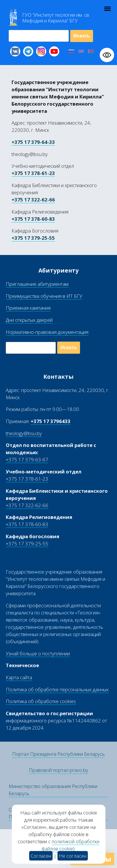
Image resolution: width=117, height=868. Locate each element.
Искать (82, 36)
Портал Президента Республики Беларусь (58, 754)
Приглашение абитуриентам (37, 284)
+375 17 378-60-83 (33, 219)
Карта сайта (19, 677)
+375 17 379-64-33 (33, 142)
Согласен (41, 856)
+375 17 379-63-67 (27, 459)
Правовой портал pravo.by (58, 770)
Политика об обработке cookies (41, 701)
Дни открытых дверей (29, 320)
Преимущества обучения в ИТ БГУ (44, 296)
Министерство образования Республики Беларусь (53, 790)
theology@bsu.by (24, 433)
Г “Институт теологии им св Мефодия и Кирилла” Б (56, 18)
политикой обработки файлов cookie (70, 845)
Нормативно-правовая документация (47, 332)
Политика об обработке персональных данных (57, 689)
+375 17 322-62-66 (33, 200)
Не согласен (73, 856)
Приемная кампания (28, 308)
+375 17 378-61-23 (33, 173)
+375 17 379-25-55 (33, 238)
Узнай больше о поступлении (38, 653)
